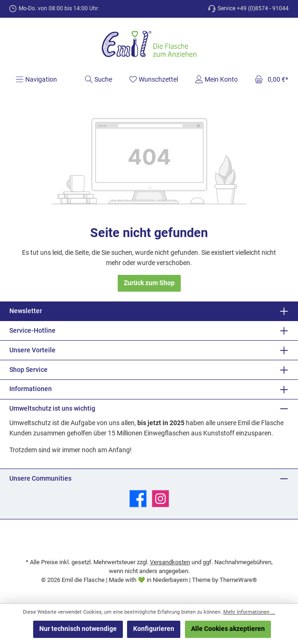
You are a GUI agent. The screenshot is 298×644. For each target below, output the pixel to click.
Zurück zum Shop (149, 283)
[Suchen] (98, 79)
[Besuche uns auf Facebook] (138, 499)
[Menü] (36, 79)
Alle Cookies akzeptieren (228, 629)
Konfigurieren (154, 629)
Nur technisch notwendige (78, 629)
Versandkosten (170, 562)
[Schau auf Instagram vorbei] (160, 499)
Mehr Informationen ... (249, 612)
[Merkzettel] (153, 79)
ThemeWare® (238, 580)
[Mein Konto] (216, 79)
